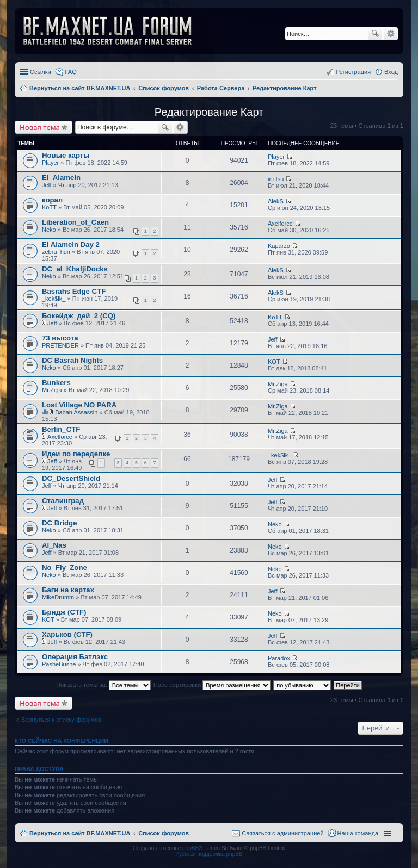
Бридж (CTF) (64, 612)
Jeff (47, 185)
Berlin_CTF (61, 429)
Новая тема (40, 127)
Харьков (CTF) (67, 634)
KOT (274, 362)
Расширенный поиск (391, 34)
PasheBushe (59, 664)
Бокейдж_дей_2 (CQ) (79, 316)
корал (52, 200)
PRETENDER (60, 345)
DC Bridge (59, 523)
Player (50, 163)
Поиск (375, 34)
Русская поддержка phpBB (209, 854)
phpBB (190, 848)
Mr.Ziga (52, 390)
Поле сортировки (212, 685)
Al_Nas (54, 545)
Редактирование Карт (209, 112)
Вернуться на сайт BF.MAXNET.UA (80, 833)
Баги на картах (68, 590)
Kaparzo (279, 246)
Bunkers (56, 383)
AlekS (276, 201)
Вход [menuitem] (391, 72)
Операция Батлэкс (75, 657)
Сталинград (63, 501)
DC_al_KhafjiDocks (75, 269)
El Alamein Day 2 (71, 244)
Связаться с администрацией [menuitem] (282, 833)
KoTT (49, 207)
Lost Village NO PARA (79, 405)
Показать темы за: (103, 685)
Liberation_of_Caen (75, 222)
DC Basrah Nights (72, 360)
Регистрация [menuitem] (353, 72)
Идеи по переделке (76, 454)
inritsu (276, 179)
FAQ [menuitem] (71, 72)
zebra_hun (56, 252)
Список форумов (164, 833)
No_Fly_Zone (64, 568)
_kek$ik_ (54, 299)
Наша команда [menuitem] (358, 833)
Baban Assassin (76, 412)
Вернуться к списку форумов (61, 720)
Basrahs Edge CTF (74, 291)
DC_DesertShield (71, 478)
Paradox (279, 658)
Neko (49, 230)
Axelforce (280, 224)
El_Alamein (61, 178)
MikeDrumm (58, 597)
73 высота (60, 338)
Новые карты (66, 155)
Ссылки (41, 72)
